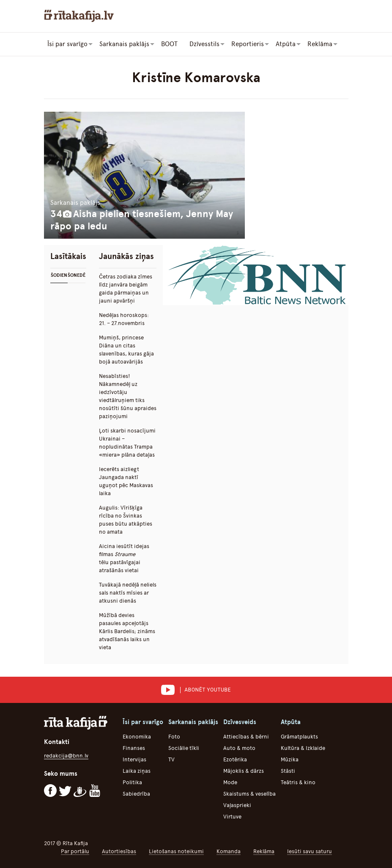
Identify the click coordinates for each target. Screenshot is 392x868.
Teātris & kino (298, 782)
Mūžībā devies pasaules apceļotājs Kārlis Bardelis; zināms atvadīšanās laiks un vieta (127, 631)
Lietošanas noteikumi (176, 851)
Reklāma (264, 851)
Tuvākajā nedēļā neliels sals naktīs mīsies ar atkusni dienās (128, 593)
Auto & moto (239, 748)
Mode (230, 782)
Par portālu (75, 851)
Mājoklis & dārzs (244, 771)
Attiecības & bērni (246, 737)
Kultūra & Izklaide (303, 748)
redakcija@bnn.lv (66, 756)
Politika (132, 782)
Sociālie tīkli (184, 748)
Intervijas (134, 759)
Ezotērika (235, 759)
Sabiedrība (136, 794)
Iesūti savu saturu (310, 851)
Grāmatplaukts (299, 737)
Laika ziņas (137, 771)
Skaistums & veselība (249, 794)
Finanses (134, 748)
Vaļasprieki (237, 805)
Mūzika (290, 759)
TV (171, 759)
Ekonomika (137, 737)
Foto (174, 737)
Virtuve (232, 817)
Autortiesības (119, 851)
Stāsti (288, 771)
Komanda (229, 851)
